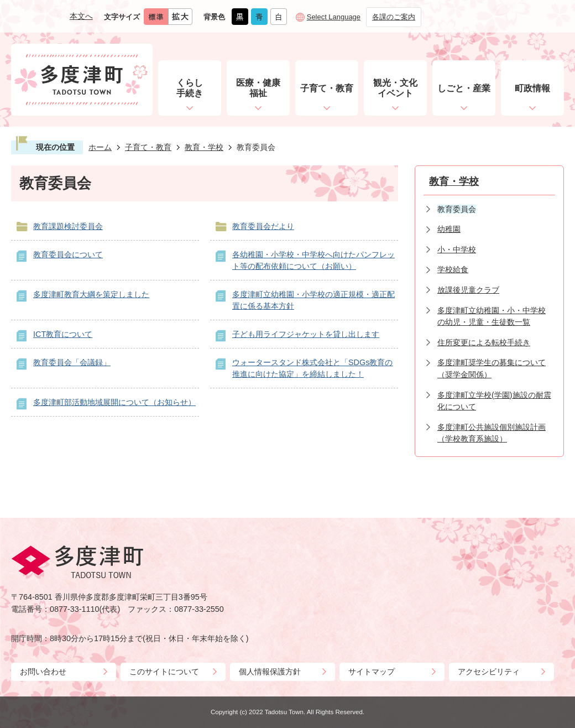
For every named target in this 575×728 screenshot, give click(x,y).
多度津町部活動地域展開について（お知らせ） (114, 402)
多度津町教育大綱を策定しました (91, 294)
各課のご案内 (394, 17)
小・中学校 (457, 249)
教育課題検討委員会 (68, 226)
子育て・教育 (148, 147)
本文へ (81, 16)
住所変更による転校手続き (484, 342)
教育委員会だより (263, 226)
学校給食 (453, 269)
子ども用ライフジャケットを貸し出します (306, 334)
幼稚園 (449, 229)
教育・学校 (204, 147)
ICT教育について (63, 334)
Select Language (334, 17)
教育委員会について (68, 254)
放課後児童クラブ (468, 290)
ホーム (100, 147)
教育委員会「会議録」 (72, 362)
